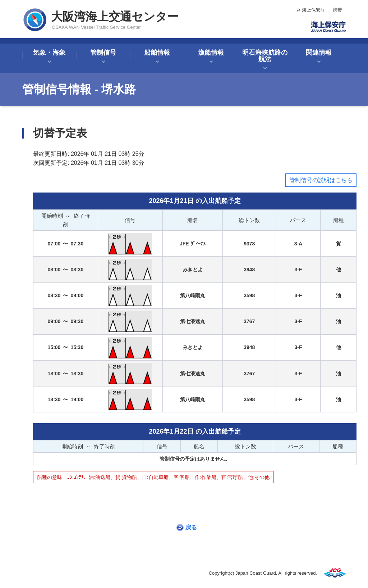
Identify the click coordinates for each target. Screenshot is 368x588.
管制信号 (103, 53)
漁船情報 (211, 53)
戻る (191, 527)
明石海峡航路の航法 (265, 56)
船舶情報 (157, 53)
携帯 (337, 10)
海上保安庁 (314, 10)
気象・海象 (49, 53)
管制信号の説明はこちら (321, 180)
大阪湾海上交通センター (115, 17)
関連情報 (319, 53)
